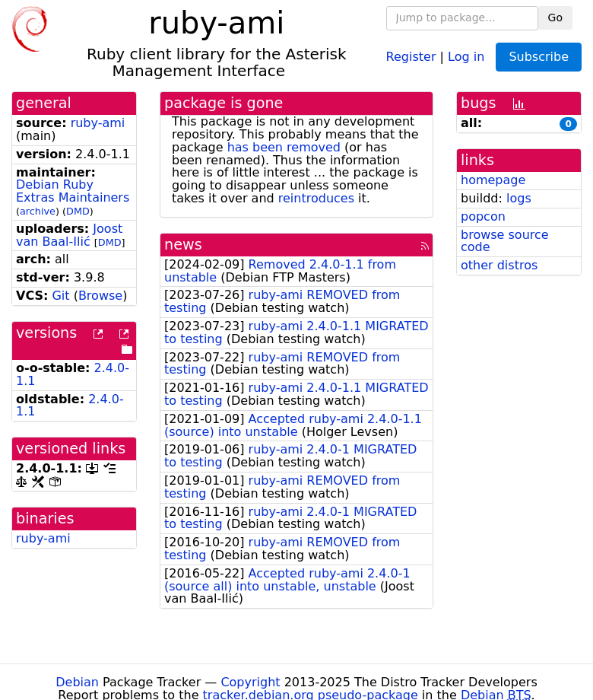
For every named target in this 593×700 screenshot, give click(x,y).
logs (519, 198)
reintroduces (316, 198)
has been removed (284, 147)
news (183, 245)
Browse (100, 296)
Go (555, 17)
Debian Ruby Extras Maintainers (73, 191)
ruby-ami (98, 123)
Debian (77, 682)
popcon (483, 216)
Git (60, 296)
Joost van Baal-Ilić (69, 235)
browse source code (505, 241)
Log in (466, 56)
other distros (499, 265)
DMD (78, 211)
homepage (493, 180)
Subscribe (539, 57)
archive (38, 211)
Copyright (250, 682)
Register (411, 56)
